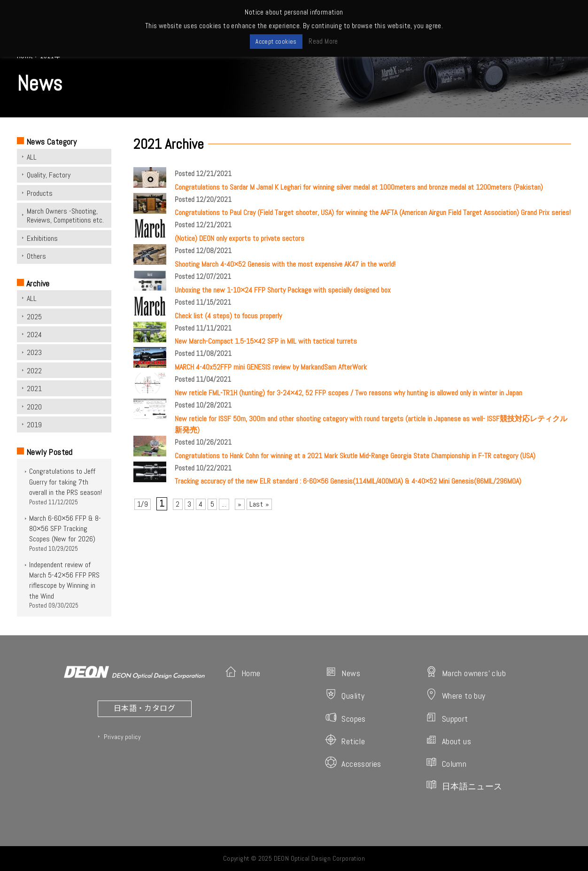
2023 (34, 352)
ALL (32, 157)
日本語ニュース (464, 785)
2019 (34, 425)
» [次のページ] (240, 504)
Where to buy (456, 695)
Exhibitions (42, 238)
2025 (34, 317)
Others (36, 256)
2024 (34, 335)
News (343, 672)
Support (447, 718)
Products (40, 193)
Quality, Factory (49, 175)
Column (446, 763)
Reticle (345, 740)
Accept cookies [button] (276, 42)
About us (448, 740)
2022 (34, 371)
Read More (323, 41)
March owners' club (466, 672)
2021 (34, 389)
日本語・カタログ (144, 708)
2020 (34, 407)
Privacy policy (122, 737)
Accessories (353, 763)
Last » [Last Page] (259, 504)
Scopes (345, 718)
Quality (345, 695)
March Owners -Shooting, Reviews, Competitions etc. (65, 216)
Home (243, 672)
